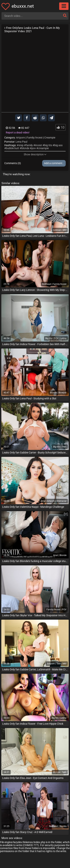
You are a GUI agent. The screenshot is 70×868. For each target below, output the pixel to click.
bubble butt (13, 148)
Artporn (21, 138)
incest (39, 145)
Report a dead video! (18, 133)
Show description (35, 154)
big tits (48, 145)
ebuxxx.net (23, 6)
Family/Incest (35, 138)
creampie (43, 148)
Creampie (50, 138)
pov (34, 148)
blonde (25, 148)
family (29, 145)
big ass (58, 145)
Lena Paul (21, 142)
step (21, 145)
